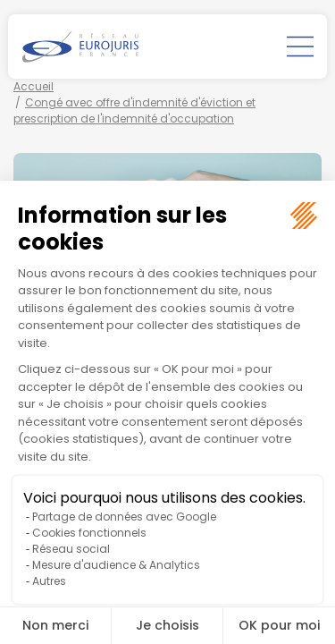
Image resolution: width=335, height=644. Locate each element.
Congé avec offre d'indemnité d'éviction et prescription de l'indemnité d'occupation (134, 110)
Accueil (33, 86)
